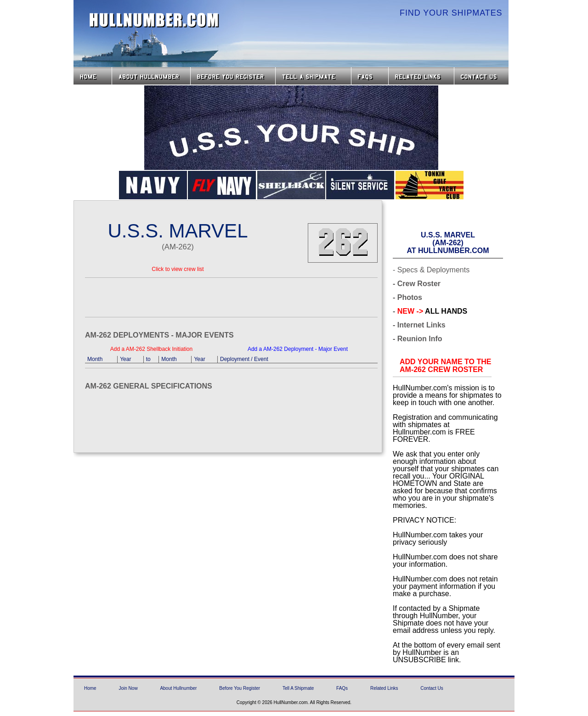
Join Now (128, 688)
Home (93, 76)
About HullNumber (151, 76)
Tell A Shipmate (298, 688)
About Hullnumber (178, 688)
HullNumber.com (154, 20)
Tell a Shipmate (313, 76)
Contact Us (482, 76)
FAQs (370, 76)
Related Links (421, 76)
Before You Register (240, 688)
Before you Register (233, 76)
